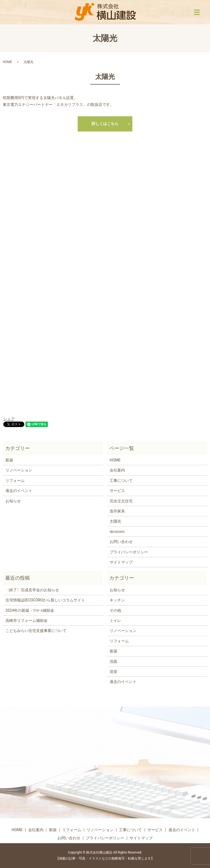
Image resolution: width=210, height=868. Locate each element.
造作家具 (117, 511)
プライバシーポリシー (129, 552)
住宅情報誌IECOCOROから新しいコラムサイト (45, 600)
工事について (121, 481)
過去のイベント (19, 491)
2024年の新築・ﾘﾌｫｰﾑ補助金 (30, 610)
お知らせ (13, 501)
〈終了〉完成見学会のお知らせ (32, 590)
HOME (7, 62)
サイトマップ (121, 562)
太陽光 (115, 521)
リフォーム (15, 481)
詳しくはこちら (105, 124)
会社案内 (117, 470)
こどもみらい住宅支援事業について (36, 631)
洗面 (113, 661)
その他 (115, 610)
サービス (117, 491)
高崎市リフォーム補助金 (27, 621)
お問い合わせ (121, 542)
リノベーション (19, 470)
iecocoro (117, 532)
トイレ (115, 621)
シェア (9, 419)
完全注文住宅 (121, 501)
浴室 (113, 672)
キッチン (117, 600)
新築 (9, 460)
